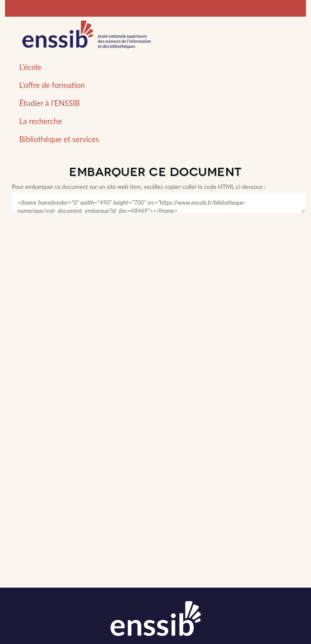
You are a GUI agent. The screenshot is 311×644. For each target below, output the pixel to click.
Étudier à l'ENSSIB (50, 103)
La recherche (41, 121)
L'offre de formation (52, 85)
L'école (30, 67)
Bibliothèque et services (59, 139)
